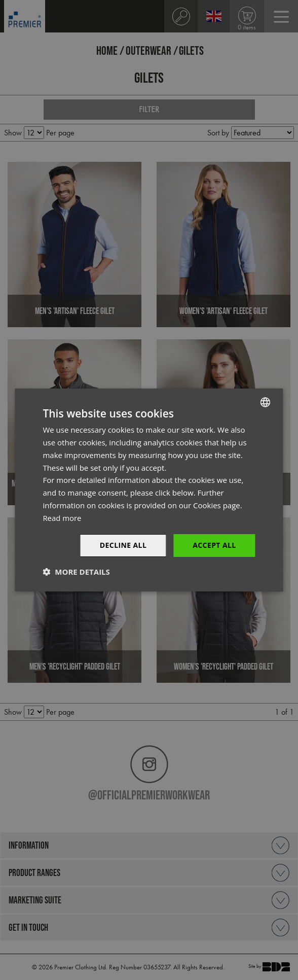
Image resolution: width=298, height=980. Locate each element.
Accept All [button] (214, 545)
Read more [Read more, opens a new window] (62, 518)
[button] (76, 572)
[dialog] (149, 490)
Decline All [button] (123, 545)
